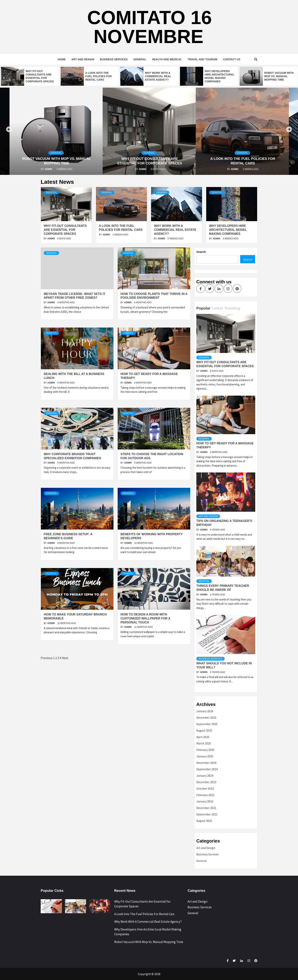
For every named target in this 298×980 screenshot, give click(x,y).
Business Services (114, 59)
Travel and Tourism (202, 59)
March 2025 (204, 743)
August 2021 (204, 821)
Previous (47, 658)
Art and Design (83, 59)
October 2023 (205, 788)
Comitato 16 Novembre (150, 27)
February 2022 (205, 795)
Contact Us (232, 59)
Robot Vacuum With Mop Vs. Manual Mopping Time (279, 76)
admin (49, 169)
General (140, 59)
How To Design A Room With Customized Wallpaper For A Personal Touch (145, 618)
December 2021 (206, 808)
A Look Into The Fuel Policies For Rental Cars (99, 76)
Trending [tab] (232, 308)
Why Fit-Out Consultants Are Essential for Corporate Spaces (65, 230)
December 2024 (206, 763)
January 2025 (205, 756)
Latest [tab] (217, 308)
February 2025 (205, 750)
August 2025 (204, 730)
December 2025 (206, 718)
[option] (30, 76)
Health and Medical (167, 59)
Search (201, 252)
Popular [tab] (203, 308)
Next (65, 658)
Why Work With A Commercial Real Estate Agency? (158, 76)
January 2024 (205, 776)
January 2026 (205, 711)
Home (62, 59)
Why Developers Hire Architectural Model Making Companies (228, 230)
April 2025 (203, 737)
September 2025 (207, 724)
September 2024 (207, 769)
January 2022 (205, 801)
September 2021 (207, 814)
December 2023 (206, 782)
